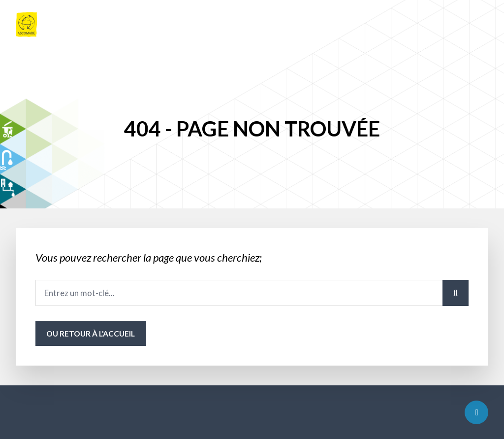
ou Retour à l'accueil (91, 333)
